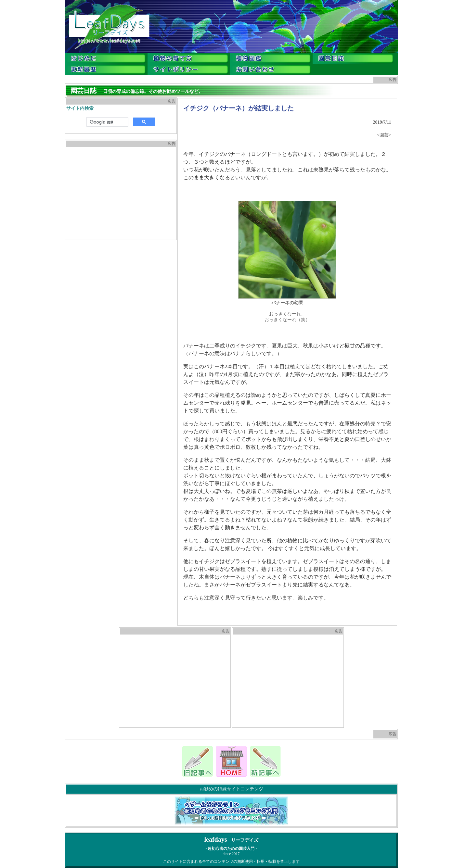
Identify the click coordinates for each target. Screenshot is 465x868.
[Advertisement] (121, 193)
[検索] (107, 122)
